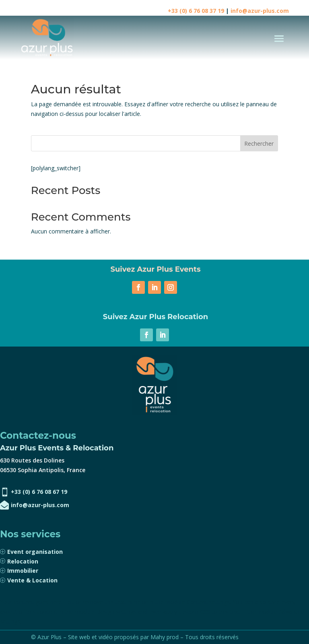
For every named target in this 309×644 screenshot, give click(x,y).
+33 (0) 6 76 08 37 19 (196, 11)
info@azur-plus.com (260, 11)
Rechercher (259, 143)
